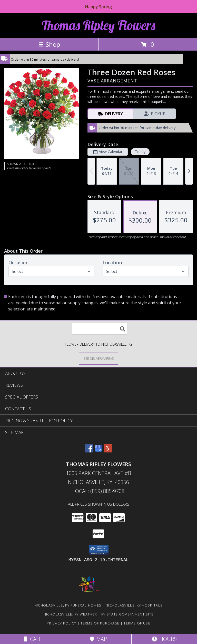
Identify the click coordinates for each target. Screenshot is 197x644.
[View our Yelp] (108, 451)
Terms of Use (137, 623)
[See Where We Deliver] (98, 358)
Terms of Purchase (100, 623)
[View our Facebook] (89, 451)
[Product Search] (100, 329)
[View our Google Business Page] (98, 451)
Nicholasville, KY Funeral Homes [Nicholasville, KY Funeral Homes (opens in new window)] (68, 605)
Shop (49, 44)
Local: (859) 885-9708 (98, 491)
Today (140, 152)
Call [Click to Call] (33, 639)
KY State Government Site (127, 614)
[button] (99, 550)
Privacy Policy (61, 623)
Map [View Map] (98, 639)
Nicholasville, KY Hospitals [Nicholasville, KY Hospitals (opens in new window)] (134, 605)
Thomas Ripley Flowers (98, 25)
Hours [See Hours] (164, 639)
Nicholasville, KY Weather (70, 614)
